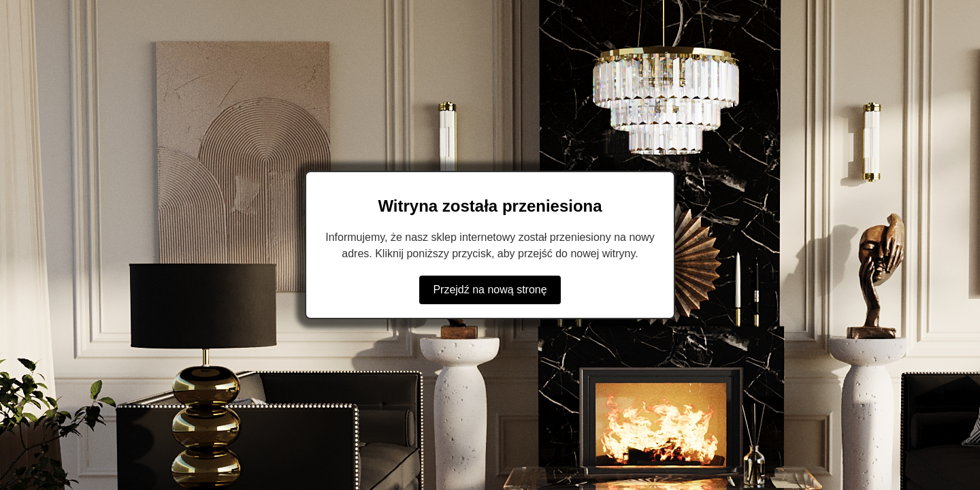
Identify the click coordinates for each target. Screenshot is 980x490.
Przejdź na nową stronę (490, 290)
